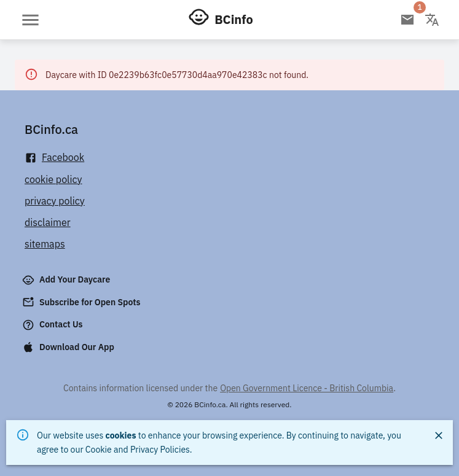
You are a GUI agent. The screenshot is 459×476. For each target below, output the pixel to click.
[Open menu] (30, 20)
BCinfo (233, 19)
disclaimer (48, 222)
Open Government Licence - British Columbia (307, 388)
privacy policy (55, 201)
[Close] (439, 435)
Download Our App (69, 347)
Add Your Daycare (67, 280)
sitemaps (45, 244)
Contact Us (54, 325)
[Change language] (432, 20)
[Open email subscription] (407, 20)
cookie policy (53, 179)
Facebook (54, 158)
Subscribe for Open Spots (82, 302)
